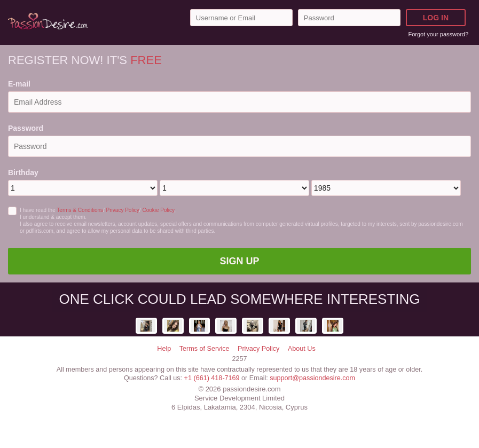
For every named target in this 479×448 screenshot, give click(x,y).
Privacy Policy (123, 210)
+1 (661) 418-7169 (212, 378)
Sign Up (239, 261)
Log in (436, 18)
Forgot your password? (439, 34)
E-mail (19, 84)
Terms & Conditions (80, 210)
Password (26, 128)
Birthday (23, 172)
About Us (302, 349)
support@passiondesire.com (312, 378)
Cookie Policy (158, 210)
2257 (239, 359)
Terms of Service (205, 349)
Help (164, 349)
